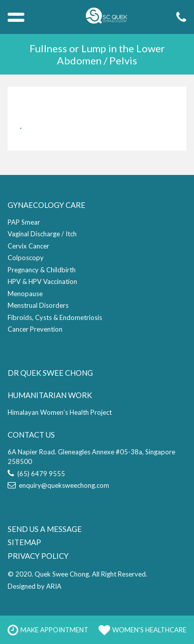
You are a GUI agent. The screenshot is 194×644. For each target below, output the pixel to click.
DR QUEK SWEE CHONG (50, 373)
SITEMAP (24, 542)
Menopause (25, 294)
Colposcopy (26, 258)
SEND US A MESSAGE (45, 529)
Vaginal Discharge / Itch (42, 234)
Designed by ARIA (35, 586)
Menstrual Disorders (38, 305)
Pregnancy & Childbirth (42, 270)
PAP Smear (24, 222)
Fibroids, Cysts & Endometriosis (55, 317)
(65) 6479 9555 (36, 474)
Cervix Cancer (28, 246)
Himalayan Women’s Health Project (60, 412)
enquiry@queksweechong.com (58, 485)
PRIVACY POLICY (38, 556)
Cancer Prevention (35, 329)
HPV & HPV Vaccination (42, 281)
